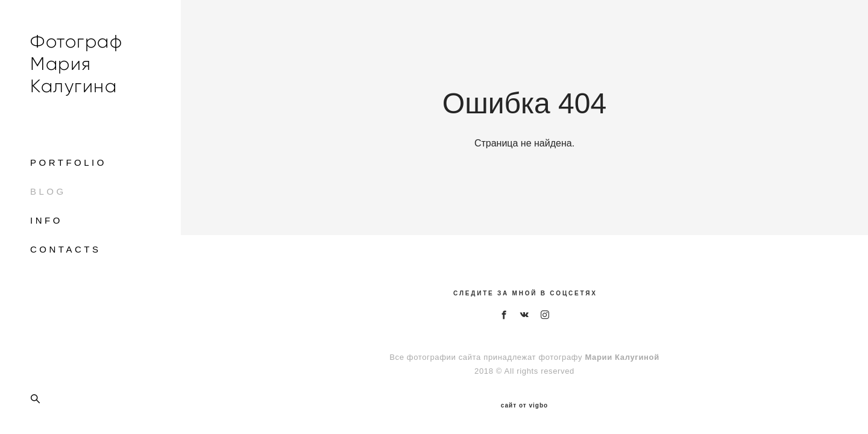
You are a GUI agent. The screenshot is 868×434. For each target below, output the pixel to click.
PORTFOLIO (68, 162)
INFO (46, 220)
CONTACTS (65, 249)
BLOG (48, 191)
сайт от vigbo (524, 406)
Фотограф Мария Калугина (76, 64)
